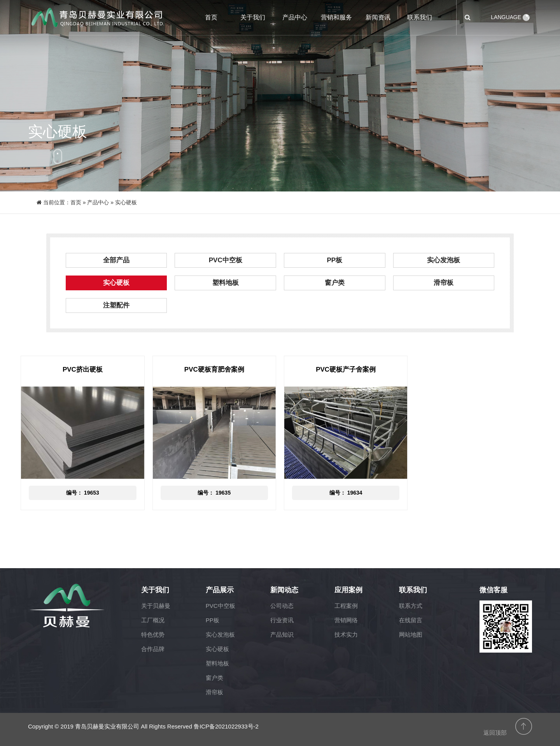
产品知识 (282, 635)
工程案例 (346, 606)
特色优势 (153, 635)
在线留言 (411, 620)
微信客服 (493, 590)
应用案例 (348, 590)
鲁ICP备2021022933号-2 (226, 726)
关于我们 (253, 17)
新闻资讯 (378, 17)
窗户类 (335, 283)
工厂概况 (153, 620)
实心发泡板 (444, 260)
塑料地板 (226, 283)
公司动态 (282, 606)
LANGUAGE (510, 17)
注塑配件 (116, 305)
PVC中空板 (226, 260)
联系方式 (411, 606)
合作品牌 (153, 649)
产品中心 (295, 17)
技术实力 (346, 635)
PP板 (334, 260)
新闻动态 (284, 590)
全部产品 (116, 260)
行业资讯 (282, 620)
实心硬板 (116, 283)
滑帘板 (444, 283)
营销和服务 (336, 17)
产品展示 (220, 590)
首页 (211, 17)
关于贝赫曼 (156, 606)
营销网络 (346, 620)
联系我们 (420, 17)
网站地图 (411, 635)
